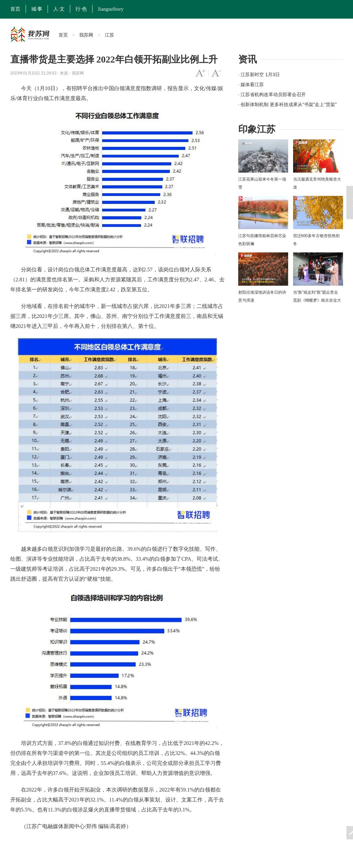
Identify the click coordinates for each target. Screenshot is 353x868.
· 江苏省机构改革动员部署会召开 (272, 94)
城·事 (37, 9)
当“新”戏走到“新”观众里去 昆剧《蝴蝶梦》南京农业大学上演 (317, 300)
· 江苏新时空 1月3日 (259, 74)
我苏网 (86, 35)
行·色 (81, 9)
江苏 (109, 35)
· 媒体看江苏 (251, 84)
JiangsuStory (111, 9)
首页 (15, 9)
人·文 (59, 9)
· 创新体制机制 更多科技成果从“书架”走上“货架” (287, 104)
